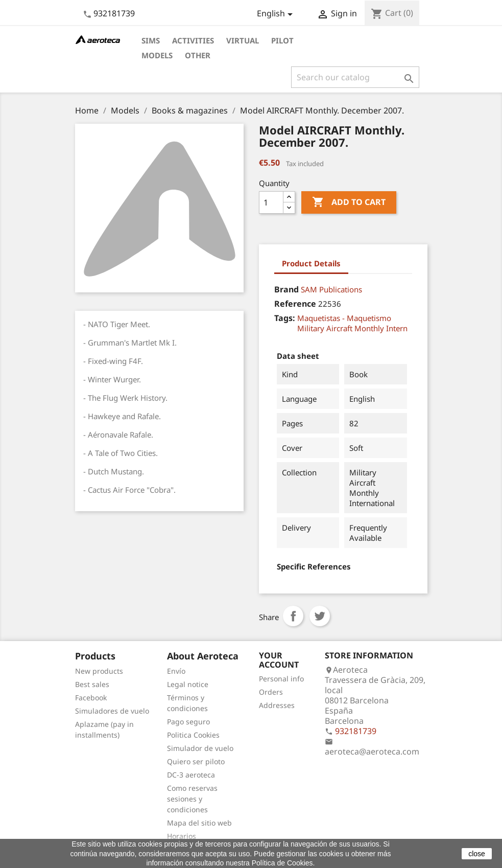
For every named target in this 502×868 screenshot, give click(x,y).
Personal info (281, 679)
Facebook (91, 698)
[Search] (355, 77)
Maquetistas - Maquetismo (344, 318)
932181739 (114, 13)
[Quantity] (271, 202)
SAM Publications (331, 289)
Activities (193, 40)
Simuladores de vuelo (112, 711)
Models (157, 55)
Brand (286, 289)
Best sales (92, 684)
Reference (295, 304)
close (477, 854)
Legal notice (188, 684)
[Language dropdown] (277, 14)
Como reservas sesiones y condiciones (192, 799)
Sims (151, 40)
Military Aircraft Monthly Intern (352, 328)
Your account (279, 660)
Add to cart (349, 202)
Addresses (277, 705)
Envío (176, 671)
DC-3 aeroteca (191, 775)
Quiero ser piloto (196, 761)
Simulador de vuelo (200, 748)
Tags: (285, 318)
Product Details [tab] (311, 263)
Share (293, 616)
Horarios (182, 836)
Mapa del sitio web (199, 823)
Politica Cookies (193, 735)
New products (99, 671)
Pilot (282, 40)
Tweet (320, 616)
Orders (271, 692)
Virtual (243, 40)
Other (198, 55)
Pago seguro (188, 722)
